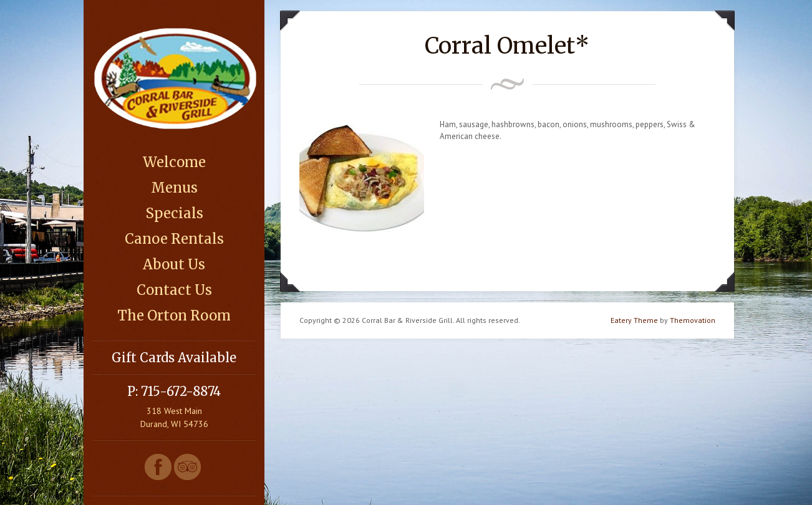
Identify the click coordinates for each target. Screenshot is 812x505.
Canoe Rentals (174, 239)
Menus (174, 188)
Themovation (693, 320)
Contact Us (174, 290)
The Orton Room (174, 315)
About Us (174, 264)
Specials (174, 213)
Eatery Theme (634, 320)
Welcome (174, 162)
